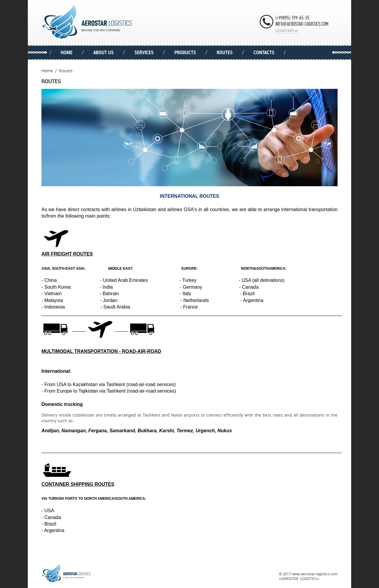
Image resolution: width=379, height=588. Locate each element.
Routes (225, 52)
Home (67, 52)
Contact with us (287, 30)
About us (103, 52)
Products (185, 52)
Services (144, 52)
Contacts (264, 52)
